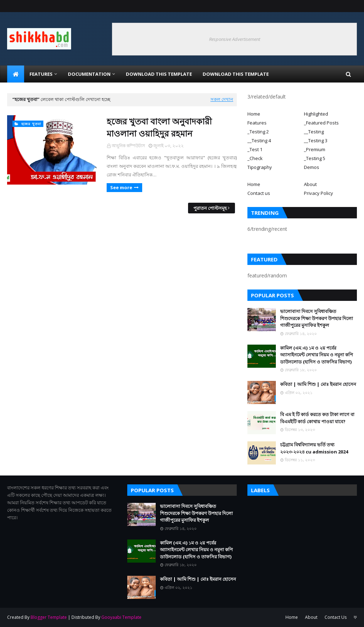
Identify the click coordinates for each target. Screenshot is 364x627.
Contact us (259, 193)
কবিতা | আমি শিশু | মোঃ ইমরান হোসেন (318, 384)
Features (257, 123)
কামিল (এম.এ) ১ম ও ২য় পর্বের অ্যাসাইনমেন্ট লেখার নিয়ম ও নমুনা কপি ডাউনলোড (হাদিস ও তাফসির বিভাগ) (317, 355)
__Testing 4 (259, 140)
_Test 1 (255, 149)
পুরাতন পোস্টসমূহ (210, 208)
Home (254, 114)
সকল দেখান (222, 99)
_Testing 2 (258, 132)
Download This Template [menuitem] (159, 74)
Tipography (260, 167)
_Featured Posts (321, 123)
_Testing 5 (315, 158)
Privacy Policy (318, 193)
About (310, 184)
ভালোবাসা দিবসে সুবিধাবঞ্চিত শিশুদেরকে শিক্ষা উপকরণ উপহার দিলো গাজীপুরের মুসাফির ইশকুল (317, 318)
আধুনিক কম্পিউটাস (128, 146)
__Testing (314, 132)
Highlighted (316, 114)
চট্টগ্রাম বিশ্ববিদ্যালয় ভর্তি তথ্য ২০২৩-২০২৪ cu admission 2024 (314, 448)
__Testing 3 (316, 140)
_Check (255, 158)
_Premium (315, 149)
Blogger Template (49, 617)
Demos (312, 167)
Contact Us (336, 617)
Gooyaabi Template (121, 617)
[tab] (274, 114)
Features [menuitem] (41, 74)
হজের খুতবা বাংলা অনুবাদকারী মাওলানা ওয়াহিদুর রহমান (159, 127)
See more (121, 187)
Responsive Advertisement (235, 39)
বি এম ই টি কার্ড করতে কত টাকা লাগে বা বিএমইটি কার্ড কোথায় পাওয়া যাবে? (317, 418)
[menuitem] (16, 74)
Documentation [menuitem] (89, 74)
